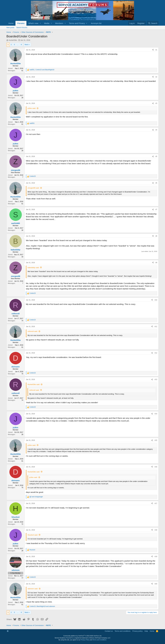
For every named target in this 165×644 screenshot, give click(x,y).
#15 (156, 440)
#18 (156, 530)
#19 (156, 557)
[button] (40, 23)
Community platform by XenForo (82, 636)
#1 (156, 50)
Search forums (22, 28)
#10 (156, 300)
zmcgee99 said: (33, 188)
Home (11, 23)
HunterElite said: (34, 384)
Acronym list (96, 23)
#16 (156, 467)
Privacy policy (137, 631)
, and (42, 70)
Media (47, 23)
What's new (33, 23)
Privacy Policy (85, 640)
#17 (156, 503)
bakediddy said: (33, 268)
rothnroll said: (33, 331)
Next (26, 45)
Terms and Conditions (100, 640)
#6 (156, 183)
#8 (156, 236)
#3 (156, 103)
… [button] (18, 45)
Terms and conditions (123, 631)
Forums (21, 23)
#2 (156, 77)
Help (146, 631)
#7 (156, 210)
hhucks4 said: (33, 535)
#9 (156, 263)
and (36, 497)
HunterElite (13, 40)
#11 (156, 327)
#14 (156, 414)
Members (59, 23)
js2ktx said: (32, 108)
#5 (156, 156)
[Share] (153, 50)
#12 (156, 353)
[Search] (153, 23)
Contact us (109, 631)
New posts (10, 28)
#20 (156, 584)
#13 (156, 379)
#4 (156, 130)
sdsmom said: (33, 589)
